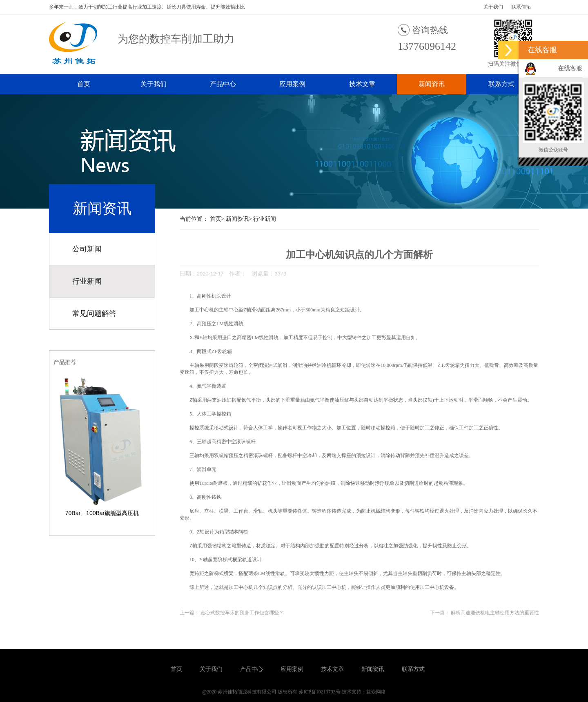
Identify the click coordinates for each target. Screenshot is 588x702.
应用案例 (292, 84)
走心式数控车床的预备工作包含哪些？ (242, 613)
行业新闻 (87, 281)
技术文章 (362, 84)
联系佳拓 (521, 7)
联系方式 (501, 84)
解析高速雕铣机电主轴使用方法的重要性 (495, 613)
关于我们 (493, 7)
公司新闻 (87, 249)
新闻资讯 (432, 84)
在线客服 (570, 68)
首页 (84, 84)
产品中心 (223, 84)
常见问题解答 (94, 313)
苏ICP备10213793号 (320, 692)
